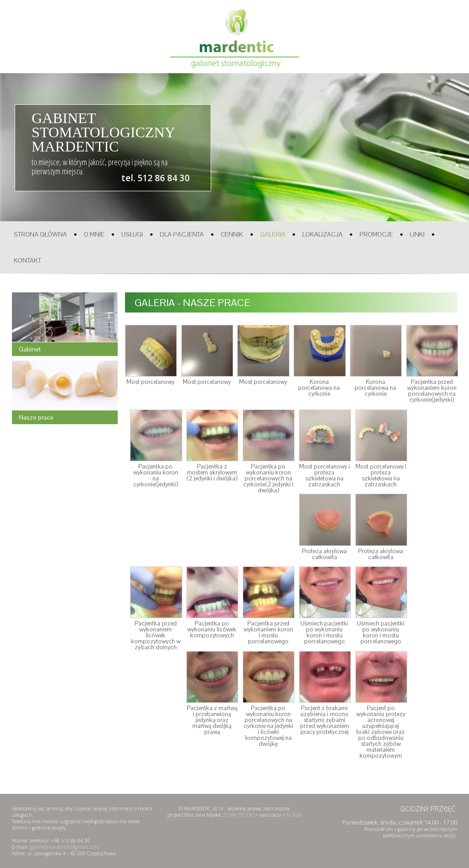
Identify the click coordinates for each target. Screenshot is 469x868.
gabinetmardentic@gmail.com (65, 847)
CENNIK (232, 234)
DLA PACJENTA (182, 234)
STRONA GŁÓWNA (40, 234)
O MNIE (94, 234)
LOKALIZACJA (322, 234)
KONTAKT (27, 260)
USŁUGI (132, 234)
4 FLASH (292, 815)
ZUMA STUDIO (239, 815)
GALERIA (273, 234)
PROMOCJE (376, 234)
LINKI (417, 234)
